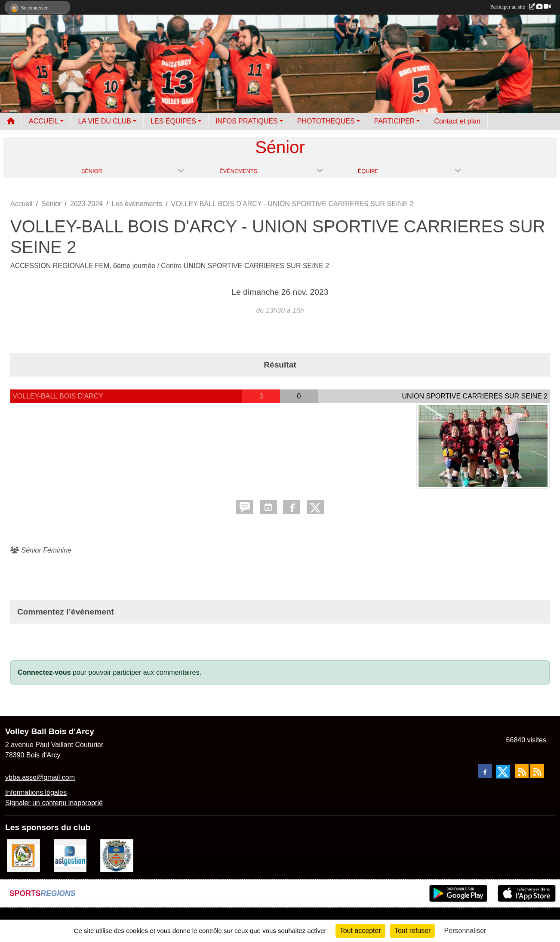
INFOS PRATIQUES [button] (247, 121)
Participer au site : (520, 7)
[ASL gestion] (70, 855)
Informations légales (36, 792)
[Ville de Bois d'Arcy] (117, 855)
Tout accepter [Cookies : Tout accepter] (360, 931)
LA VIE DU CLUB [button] (105, 121)
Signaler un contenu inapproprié (54, 803)
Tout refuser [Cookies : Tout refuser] (412, 931)
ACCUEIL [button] (44, 121)
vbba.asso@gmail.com (40, 777)
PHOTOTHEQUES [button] (326, 121)
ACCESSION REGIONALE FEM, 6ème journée (84, 266)
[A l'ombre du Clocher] (23, 855)
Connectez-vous (44, 672)
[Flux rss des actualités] (522, 771)
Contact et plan (457, 121)
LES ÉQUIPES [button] (173, 121)
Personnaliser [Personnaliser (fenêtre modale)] (465, 931)
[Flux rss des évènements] (537, 771)
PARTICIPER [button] (395, 121)
